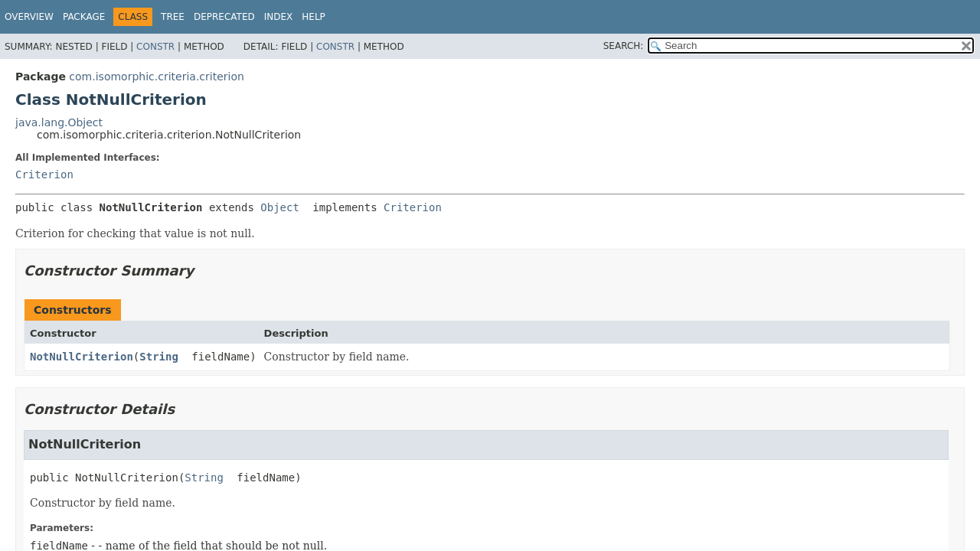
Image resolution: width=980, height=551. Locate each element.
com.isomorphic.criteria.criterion (157, 77)
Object (280, 207)
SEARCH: (624, 46)
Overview (29, 17)
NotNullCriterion (82, 357)
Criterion (44, 174)
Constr (155, 47)
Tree (173, 17)
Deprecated (224, 17)
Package (84, 17)
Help (314, 17)
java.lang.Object (59, 122)
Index (279, 17)
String (159, 357)
